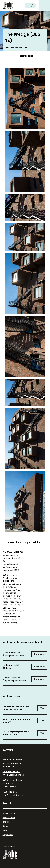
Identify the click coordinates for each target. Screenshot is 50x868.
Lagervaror (8, 835)
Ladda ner (39, 654)
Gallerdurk (7, 830)
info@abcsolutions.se (13, 775)
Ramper (6, 826)
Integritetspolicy (11, 846)
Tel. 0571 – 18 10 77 (11, 772)
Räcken (6, 822)
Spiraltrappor (9, 813)
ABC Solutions (8, 6)
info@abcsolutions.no (13, 795)
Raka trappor (9, 818)
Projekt (8, 47)
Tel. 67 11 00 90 (10, 792)
